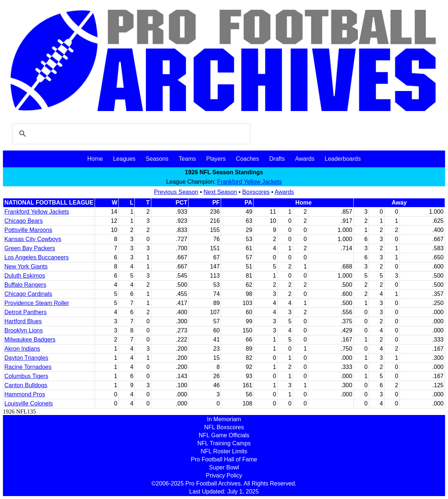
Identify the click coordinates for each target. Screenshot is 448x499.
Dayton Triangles (26, 358)
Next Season (220, 192)
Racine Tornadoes (28, 367)
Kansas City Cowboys (33, 239)
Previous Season (176, 192)
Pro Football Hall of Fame (224, 459)
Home (95, 159)
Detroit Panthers (26, 312)
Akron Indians (22, 349)
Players (216, 159)
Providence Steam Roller (37, 303)
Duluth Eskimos (25, 276)
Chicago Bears (24, 221)
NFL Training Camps (224, 443)
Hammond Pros (25, 394)
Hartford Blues (23, 321)
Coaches (248, 159)
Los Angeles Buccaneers (37, 257)
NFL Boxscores (224, 427)
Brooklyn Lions (24, 330)
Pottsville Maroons (28, 230)
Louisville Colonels (29, 403)
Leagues (124, 159)
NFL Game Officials (224, 435)
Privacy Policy (224, 475)
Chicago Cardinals (28, 294)
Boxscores (256, 192)
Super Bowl (224, 467)
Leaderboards (343, 159)
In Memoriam (224, 419)
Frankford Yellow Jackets (249, 182)
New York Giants (26, 266)
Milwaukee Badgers (30, 340)
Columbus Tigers (26, 376)
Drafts (277, 159)
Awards (305, 159)
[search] (130, 134)
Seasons (157, 159)
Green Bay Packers (30, 248)
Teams (187, 159)
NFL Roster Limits (224, 451)
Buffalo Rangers (25, 285)
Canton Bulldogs (26, 385)
